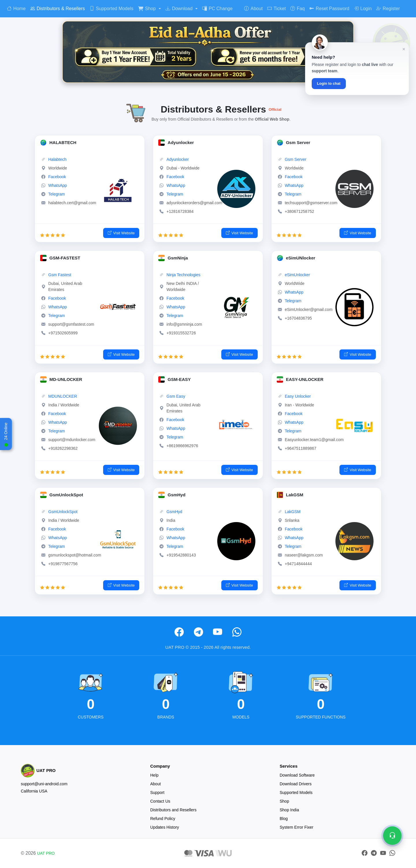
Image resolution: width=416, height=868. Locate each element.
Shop (147, 9)
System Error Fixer (297, 827)
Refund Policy (163, 819)
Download (179, 9)
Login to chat (329, 83)
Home (16, 9)
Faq (298, 9)
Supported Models (112, 9)
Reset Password (329, 9)
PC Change (217, 9)
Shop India (289, 810)
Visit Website (121, 233)
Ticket (276, 9)
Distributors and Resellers (173, 810)
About (253, 9)
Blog (284, 819)
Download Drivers (296, 784)
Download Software (297, 775)
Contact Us (160, 801)
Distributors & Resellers (58, 9)
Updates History (165, 827)
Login (363, 9)
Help (154, 775)
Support (157, 793)
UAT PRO (46, 853)
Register (388, 9)
